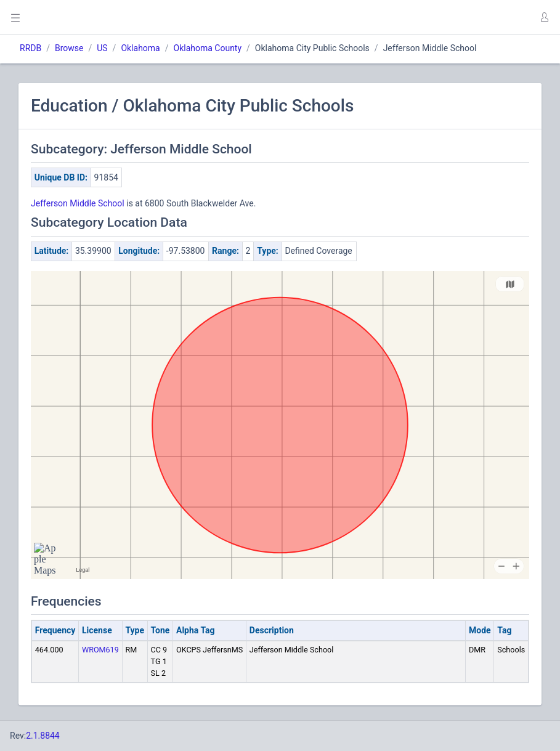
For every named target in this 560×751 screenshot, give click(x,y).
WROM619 (100, 650)
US (102, 48)
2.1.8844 (43, 736)
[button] (544, 17)
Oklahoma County (208, 48)
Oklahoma (140, 48)
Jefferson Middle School (78, 203)
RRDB (30, 48)
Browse (69, 48)
